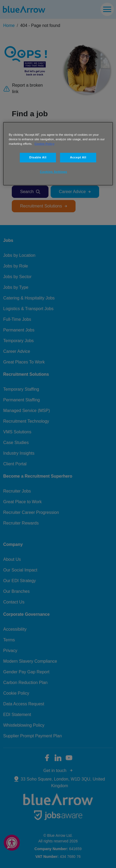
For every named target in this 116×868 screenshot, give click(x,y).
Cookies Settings (53, 172)
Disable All (38, 157)
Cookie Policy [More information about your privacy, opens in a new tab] (45, 144)
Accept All (78, 157)
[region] (58, 154)
